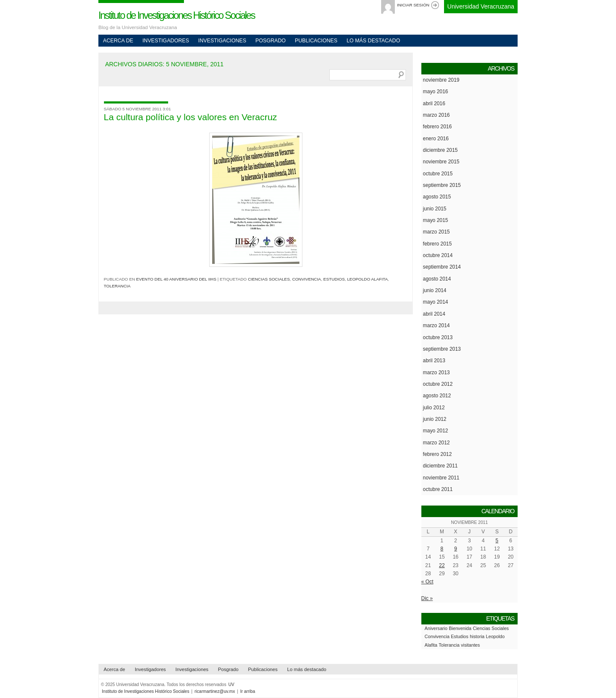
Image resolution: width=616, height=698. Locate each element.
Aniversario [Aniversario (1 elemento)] (436, 628)
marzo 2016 (437, 115)
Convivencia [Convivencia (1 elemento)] (437, 636)
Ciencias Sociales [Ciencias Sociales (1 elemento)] (491, 628)
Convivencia (307, 279)
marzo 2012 (437, 443)
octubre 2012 (438, 384)
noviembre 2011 (441, 478)
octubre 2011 (438, 489)
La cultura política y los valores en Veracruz (191, 117)
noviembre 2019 (441, 80)
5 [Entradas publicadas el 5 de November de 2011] (497, 541)
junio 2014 (435, 290)
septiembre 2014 (442, 267)
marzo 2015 (437, 232)
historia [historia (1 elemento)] (477, 636)
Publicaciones (316, 41)
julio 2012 (434, 408)
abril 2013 (434, 361)
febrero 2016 (437, 127)
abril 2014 (434, 314)
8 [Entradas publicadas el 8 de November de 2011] (442, 549)
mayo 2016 (436, 92)
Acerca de (118, 41)
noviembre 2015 (441, 162)
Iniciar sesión (413, 5)
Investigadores (166, 41)
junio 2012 (435, 419)
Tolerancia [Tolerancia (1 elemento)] (449, 645)
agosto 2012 (437, 396)
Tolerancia (117, 286)
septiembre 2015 (442, 185)
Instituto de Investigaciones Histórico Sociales (176, 15)
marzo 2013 (437, 373)
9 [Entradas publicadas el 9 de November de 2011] (456, 549)
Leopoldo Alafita (367, 279)
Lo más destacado (373, 41)
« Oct (427, 582)
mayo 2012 (436, 431)
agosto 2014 (437, 279)
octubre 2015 (438, 174)
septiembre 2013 (442, 349)
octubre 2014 (438, 255)
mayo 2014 (436, 302)
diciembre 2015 (440, 150)
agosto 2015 (437, 197)
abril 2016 (434, 104)
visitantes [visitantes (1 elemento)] (470, 645)
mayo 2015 (436, 220)
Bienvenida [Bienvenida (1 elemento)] (460, 628)
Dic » (427, 598)
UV (231, 685)
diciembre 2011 (440, 466)
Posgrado (271, 41)
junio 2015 (435, 209)
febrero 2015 (437, 244)
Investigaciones (222, 41)
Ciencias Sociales (269, 279)
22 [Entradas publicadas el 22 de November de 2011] (442, 565)
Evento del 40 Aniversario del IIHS (176, 279)
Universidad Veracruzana (481, 6)
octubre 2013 (438, 337)
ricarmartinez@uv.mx (215, 691)
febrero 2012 (437, 454)
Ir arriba (248, 691)
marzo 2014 (437, 325)
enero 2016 (436, 139)
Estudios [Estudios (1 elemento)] (460, 636)
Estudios (334, 279)
